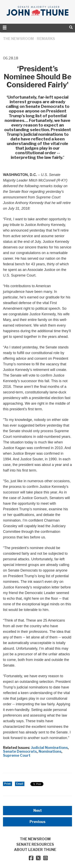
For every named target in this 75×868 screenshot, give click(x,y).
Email (20, 784)
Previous (37, 822)
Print (7, 784)
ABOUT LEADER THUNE (35, 850)
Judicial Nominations (49, 748)
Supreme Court (17, 755)
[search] (71, 27)
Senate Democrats (20, 751)
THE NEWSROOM (18, 39)
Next (38, 810)
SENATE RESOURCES (35, 844)
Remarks (46, 39)
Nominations (50, 751)
